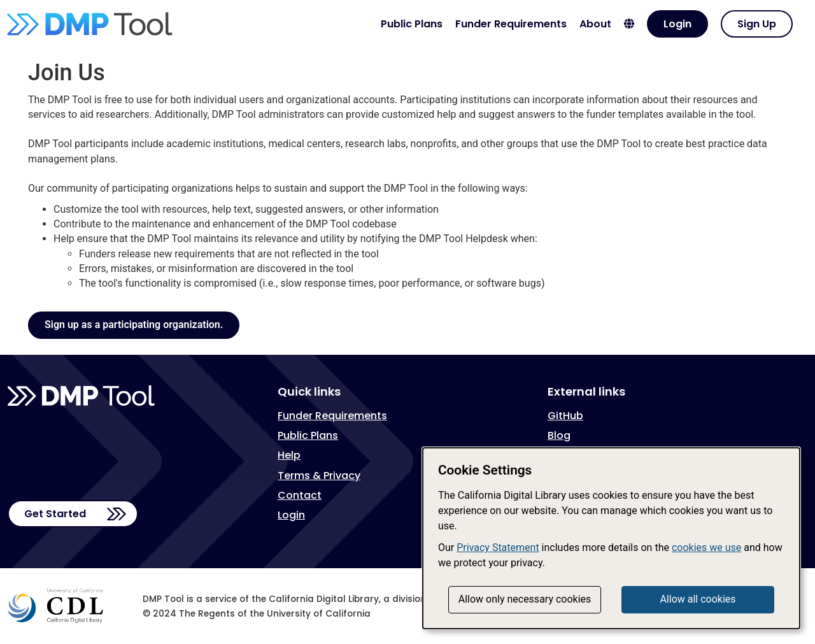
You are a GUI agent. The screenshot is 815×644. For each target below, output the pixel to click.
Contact (300, 495)
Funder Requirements (511, 24)
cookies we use (706, 547)
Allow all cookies (698, 599)
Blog (559, 435)
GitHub (565, 416)
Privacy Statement (498, 547)
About (595, 24)
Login (677, 24)
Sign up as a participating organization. (134, 325)
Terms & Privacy (319, 476)
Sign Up (757, 24)
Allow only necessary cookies (525, 599)
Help (289, 455)
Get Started (55, 514)
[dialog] (611, 538)
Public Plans (412, 24)
